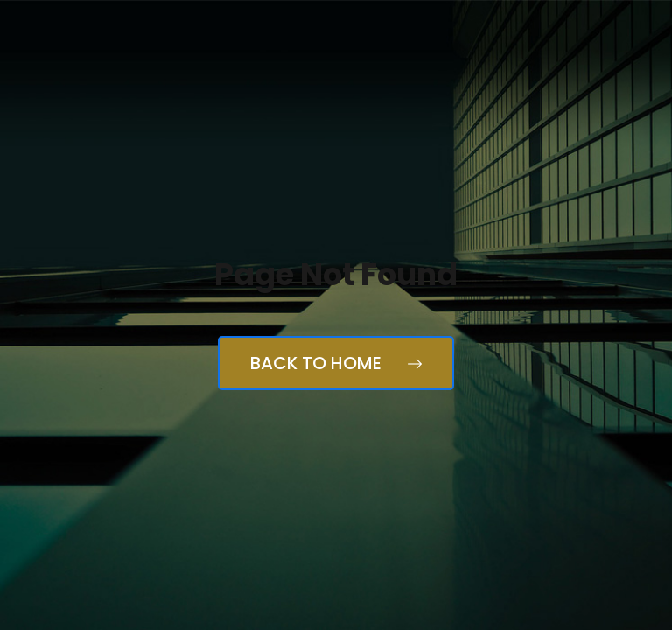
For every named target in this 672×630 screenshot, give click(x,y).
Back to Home (336, 363)
